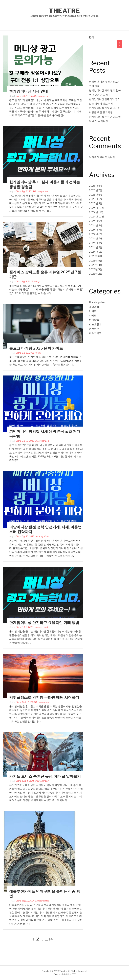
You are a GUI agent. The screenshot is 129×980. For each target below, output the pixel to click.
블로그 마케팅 (17, 357)
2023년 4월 (96, 265)
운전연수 (94, 329)
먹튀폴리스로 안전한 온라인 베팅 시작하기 (44, 697)
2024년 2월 (96, 247)
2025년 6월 (96, 195)
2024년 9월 (96, 221)
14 (51, 939)
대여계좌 (94, 307)
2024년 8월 (96, 225)
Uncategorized (41, 96)
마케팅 (36, 281)
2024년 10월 (96, 217)
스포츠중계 (95, 324)
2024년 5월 (96, 239)
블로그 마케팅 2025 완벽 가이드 (36, 348)
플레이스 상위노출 (20, 286)
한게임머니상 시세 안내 (29, 91)
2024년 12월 (96, 208)
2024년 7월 (96, 230)
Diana (19, 96)
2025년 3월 (96, 203)
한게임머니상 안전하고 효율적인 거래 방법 (44, 623)
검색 (92, 37)
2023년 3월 (96, 269)
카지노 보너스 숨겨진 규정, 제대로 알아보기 (45, 776)
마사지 (93, 311)
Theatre (64, 11)
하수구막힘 (95, 333)
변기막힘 (94, 320)
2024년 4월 (96, 243)
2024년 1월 (96, 252)
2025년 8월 (96, 186)
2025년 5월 (96, 199)
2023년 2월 (96, 274)
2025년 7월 (96, 190)
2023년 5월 (96, 261)
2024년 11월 (96, 212)
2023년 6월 (96, 256)
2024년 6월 (96, 234)
